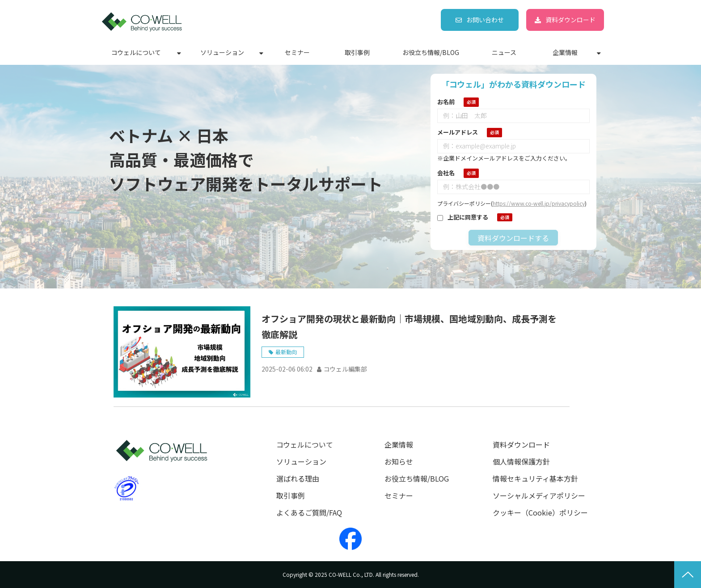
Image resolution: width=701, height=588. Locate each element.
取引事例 (357, 52)
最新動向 (286, 352)
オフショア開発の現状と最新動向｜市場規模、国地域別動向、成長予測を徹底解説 (409, 326)
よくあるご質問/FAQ (309, 513)
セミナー (297, 52)
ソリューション (222, 52)
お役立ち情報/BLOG (431, 52)
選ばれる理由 (298, 479)
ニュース (504, 52)
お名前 (446, 102)
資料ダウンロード (570, 20)
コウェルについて (136, 52)
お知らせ (399, 462)
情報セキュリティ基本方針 (535, 479)
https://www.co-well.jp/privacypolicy (539, 203)
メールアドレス (458, 132)
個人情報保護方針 (521, 462)
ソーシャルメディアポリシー (539, 496)
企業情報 (565, 52)
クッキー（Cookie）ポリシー (540, 513)
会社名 (446, 173)
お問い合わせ (485, 20)
